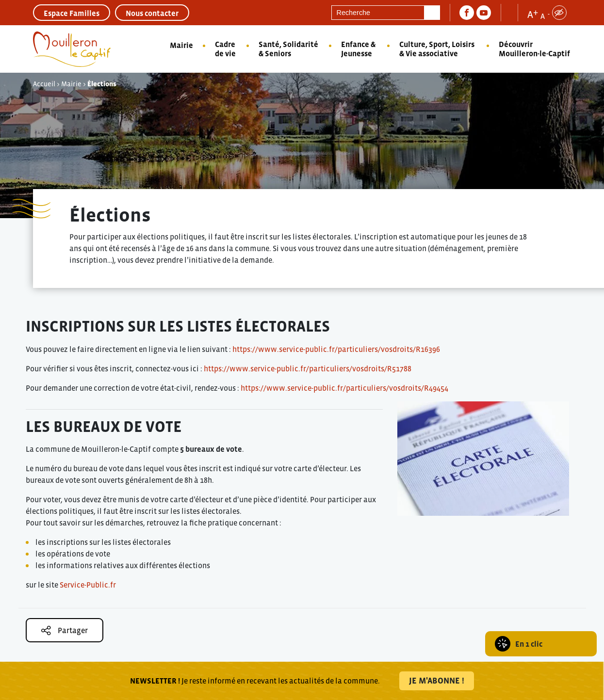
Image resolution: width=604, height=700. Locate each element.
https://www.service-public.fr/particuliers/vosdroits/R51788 (308, 368)
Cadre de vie (225, 49)
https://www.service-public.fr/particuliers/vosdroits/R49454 (344, 388)
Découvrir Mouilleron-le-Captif (534, 49)
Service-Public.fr (88, 585)
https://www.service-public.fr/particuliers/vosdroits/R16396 (336, 349)
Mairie (181, 45)
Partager (65, 630)
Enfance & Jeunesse (358, 49)
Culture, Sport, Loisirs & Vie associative (437, 49)
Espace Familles (72, 13)
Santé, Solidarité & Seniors (288, 49)
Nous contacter (152, 13)
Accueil (44, 84)
